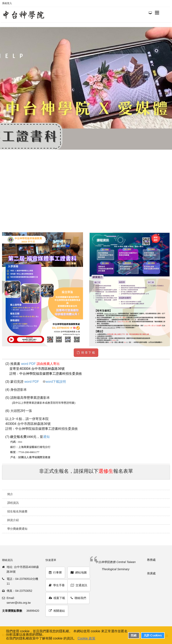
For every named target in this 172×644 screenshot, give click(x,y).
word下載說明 (56, 382)
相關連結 (57, 611)
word (25, 364)
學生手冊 (57, 585)
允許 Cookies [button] (153, 635)
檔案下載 (57, 598)
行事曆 (55, 572)
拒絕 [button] (134, 635)
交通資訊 (79, 585)
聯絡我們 (78, 598)
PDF (33, 364)
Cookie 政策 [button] (86, 638)
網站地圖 (79, 572)
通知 (46, 437)
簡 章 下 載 (86, 353)
